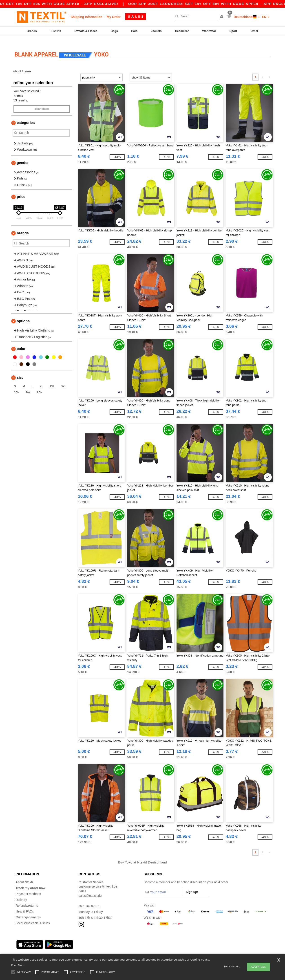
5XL (28, 385)
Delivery (21, 893)
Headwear (182, 31)
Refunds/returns (27, 899)
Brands (32, 31)
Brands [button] (23, 227)
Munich (47, 949)
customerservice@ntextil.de (98, 880)
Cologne (60, 949)
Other (254, 31)
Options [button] (23, 315)
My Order (114, 17)
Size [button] (20, 371)
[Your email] (163, 885)
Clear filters (42, 102)
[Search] (195, 16)
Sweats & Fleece (86, 31)
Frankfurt (75, 949)
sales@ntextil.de (90, 889)
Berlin (20, 949)
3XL (64, 380)
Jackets (156, 31)
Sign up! (192, 885)
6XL (39, 385)
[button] (222, 17)
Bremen (149, 949)
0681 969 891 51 (90, 899)
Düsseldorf (134, 949)
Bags (114, 31)
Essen (88, 949)
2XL (52, 380)
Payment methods (28, 887)
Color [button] (21, 342)
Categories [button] (26, 116)
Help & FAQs (25, 905)
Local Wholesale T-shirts (33, 916)
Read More (18, 965)
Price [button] (21, 190)
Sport (233, 31)
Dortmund (102, 949)
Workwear (209, 31)
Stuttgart (118, 949)
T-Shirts (55, 31)
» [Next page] (270, 70)
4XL (17, 385)
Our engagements (28, 910)
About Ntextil (25, 875)
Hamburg (33, 949)
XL (41, 380)
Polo (134, 31)
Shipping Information (87, 17)
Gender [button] (23, 156)
